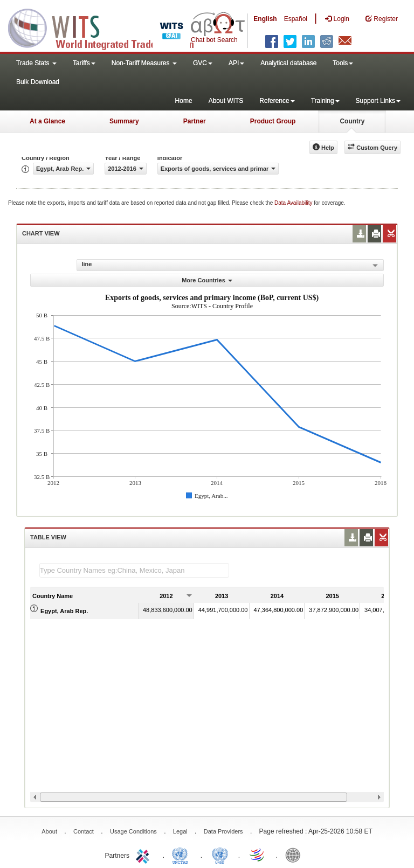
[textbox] (134, 570)
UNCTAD (182, 855)
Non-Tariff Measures (144, 63)
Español (296, 19)
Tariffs (84, 63)
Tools (343, 63)
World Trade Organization (258, 855)
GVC (203, 63)
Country (352, 121)
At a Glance (47, 121)
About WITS (226, 101)
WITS (108, 27)
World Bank (295, 855)
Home (184, 101)
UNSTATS (220, 855)
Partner (195, 121)
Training (325, 101)
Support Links (378, 101)
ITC (144, 855)
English (265, 19)
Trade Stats (36, 63)
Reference (277, 101)
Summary (124, 121)
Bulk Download (38, 82)
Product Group (273, 121)
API (236, 63)
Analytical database (288, 63)
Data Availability (294, 203)
